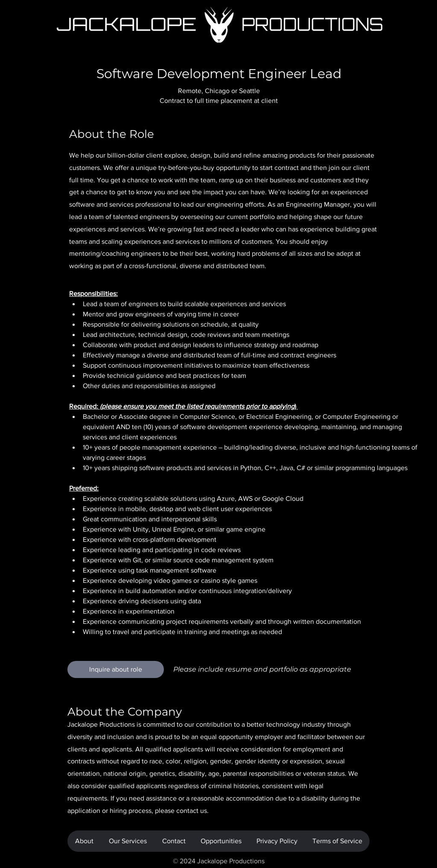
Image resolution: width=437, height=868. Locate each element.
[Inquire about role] (116, 669)
